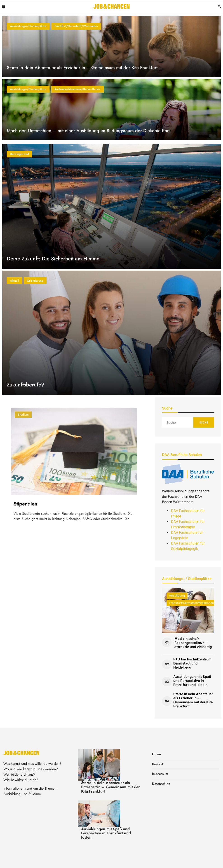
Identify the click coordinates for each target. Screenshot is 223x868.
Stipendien (25, 504)
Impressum (160, 774)
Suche (204, 423)
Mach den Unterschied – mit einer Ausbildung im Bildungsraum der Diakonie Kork (89, 131)
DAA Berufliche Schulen (182, 455)
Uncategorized (19, 154)
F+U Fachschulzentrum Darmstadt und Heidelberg (192, 663)
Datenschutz (161, 784)
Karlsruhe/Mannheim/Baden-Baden (77, 89)
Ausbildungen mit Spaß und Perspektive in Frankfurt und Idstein (192, 681)
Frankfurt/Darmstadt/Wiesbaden (76, 26)
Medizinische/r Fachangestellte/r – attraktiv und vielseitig (193, 643)
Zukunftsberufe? (25, 385)
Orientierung (35, 281)
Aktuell (14, 281)
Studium (23, 415)
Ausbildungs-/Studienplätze (28, 26)
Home (156, 754)
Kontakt (157, 764)
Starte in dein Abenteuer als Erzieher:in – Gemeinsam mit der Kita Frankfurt (82, 68)
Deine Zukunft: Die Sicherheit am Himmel (54, 259)
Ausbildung (177, 595)
